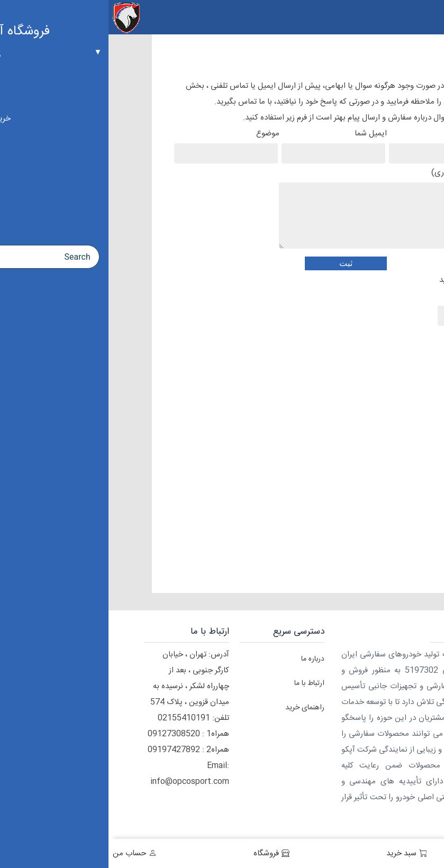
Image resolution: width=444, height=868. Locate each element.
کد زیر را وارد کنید (358, 298)
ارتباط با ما (201, 683)
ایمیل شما (226, 144)
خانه (422, 853)
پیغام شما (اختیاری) (279, 211)
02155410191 (75, 718)
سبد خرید (293, 853)
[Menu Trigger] (429, 17)
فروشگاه (158, 853)
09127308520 (65, 734)
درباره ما (204, 659)
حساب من (21, 853)
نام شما (334, 144)
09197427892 (65, 750)
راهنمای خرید (196, 708)
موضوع (119, 144)
